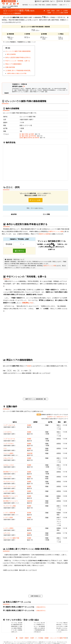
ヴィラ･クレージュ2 (10, 486)
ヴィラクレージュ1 (9, 482)
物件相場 (25, 5)
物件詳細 (60, 1)
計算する (19, 251)
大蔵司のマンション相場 (56, 231)
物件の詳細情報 (11, 54)
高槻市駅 (36, 138)
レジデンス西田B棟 (9, 513)
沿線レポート (64, 5)
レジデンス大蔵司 (9, 491)
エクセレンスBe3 (9, 465)
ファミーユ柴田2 (9, 453)
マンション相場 (33, 5)
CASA (5, 448)
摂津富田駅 (33, 136)
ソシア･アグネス (8, 444)
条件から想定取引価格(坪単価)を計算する (18, 57)
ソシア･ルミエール (9, 439)
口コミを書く (35, 200)
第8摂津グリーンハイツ (11, 496)
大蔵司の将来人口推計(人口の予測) (17, 73)
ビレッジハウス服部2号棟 (11, 538)
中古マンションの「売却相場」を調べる (18, 61)
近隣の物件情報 (10, 67)
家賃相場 (55, 5)
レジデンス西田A (9, 528)
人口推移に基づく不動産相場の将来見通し (18, 70)
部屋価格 (46, 1)
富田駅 (29, 513)
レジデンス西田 (8, 517)
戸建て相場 (41, 5)
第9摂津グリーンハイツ (11, 472)
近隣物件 (67, 1)
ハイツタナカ (7, 432)
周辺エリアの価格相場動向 (13, 64)
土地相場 (48, 5)
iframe (52, 63)
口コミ (53, 1)
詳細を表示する (41, 607)
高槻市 (53, 10)
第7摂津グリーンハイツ (11, 501)
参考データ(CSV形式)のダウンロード (58, 417)
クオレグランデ (8, 458)
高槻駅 (49, 13)
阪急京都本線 (28, 138)
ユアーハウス (7, 477)
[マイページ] (17, 1)
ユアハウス (7, 533)
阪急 (21, 138)
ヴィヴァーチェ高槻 (9, 506)
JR (61, 10)
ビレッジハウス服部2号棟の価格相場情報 (18, 51)
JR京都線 (65, 10)
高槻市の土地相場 (44, 234)
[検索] (3, 1)
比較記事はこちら (28, 303)
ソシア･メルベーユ (9, 425)
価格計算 (38, 1)
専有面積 (9, 244)
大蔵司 (58, 10)
